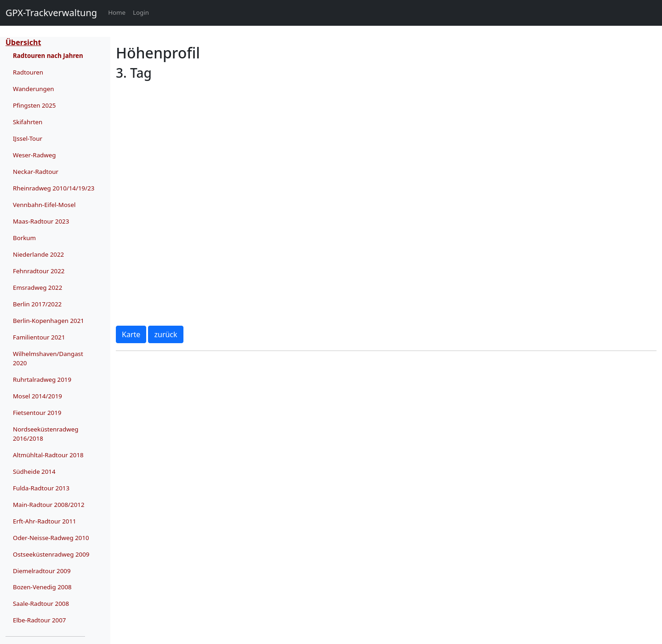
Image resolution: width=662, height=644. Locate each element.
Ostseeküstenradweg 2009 (51, 554)
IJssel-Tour (28, 138)
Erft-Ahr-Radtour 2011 (45, 521)
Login (141, 12)
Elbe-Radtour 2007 (39, 620)
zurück (165, 334)
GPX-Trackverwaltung (51, 13)
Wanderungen (34, 89)
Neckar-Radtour (36, 172)
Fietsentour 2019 (37, 413)
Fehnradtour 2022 (39, 271)
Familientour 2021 (39, 337)
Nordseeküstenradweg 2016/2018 (46, 434)
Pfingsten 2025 (34, 105)
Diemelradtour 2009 (42, 571)
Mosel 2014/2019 (37, 396)
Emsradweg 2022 (37, 287)
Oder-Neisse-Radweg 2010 (51, 538)
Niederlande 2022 (38, 254)
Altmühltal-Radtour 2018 (48, 455)
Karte (131, 334)
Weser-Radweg (34, 155)
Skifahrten (28, 122)
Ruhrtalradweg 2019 (42, 379)
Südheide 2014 (34, 471)
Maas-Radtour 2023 (41, 221)
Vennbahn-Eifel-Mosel (44, 205)
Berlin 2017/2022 (37, 304)
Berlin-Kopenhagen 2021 (49, 321)
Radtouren (28, 72)
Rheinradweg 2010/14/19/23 (54, 188)
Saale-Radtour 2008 (41, 604)
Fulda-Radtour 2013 (41, 488)
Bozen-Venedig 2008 (42, 587)
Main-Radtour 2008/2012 (49, 505)
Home (119, 12)
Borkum (24, 238)
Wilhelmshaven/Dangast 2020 (48, 358)
